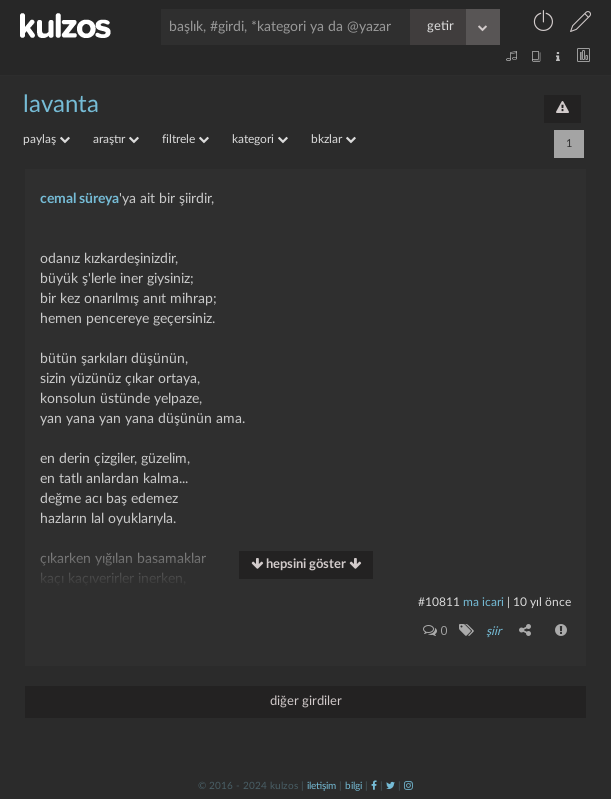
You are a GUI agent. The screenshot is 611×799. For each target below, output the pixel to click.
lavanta (61, 105)
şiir (493, 631)
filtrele (185, 139)
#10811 (439, 602)
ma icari (483, 602)
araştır (116, 139)
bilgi (353, 786)
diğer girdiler (306, 701)
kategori (260, 139)
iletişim (321, 786)
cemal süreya (79, 199)
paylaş (46, 139)
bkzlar (333, 139)
